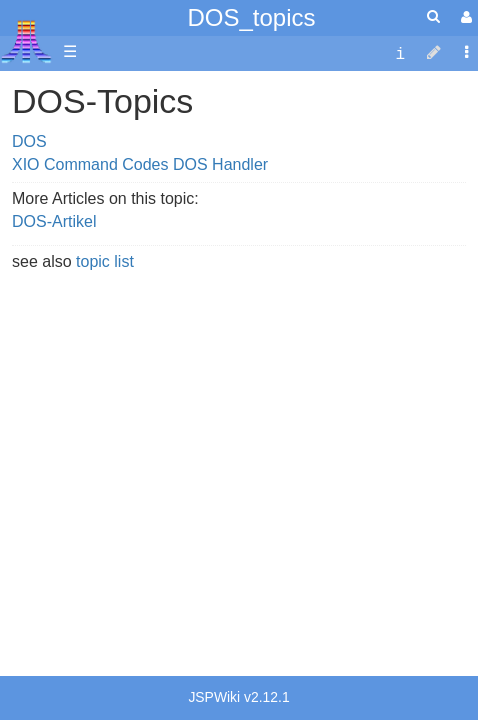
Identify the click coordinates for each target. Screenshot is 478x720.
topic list (105, 261)
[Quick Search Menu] (433, 16)
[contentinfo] (400, 52)
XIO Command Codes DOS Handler (140, 164)
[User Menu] (464, 17)
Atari (26, 41)
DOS (29, 141)
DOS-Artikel (54, 221)
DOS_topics (251, 17)
